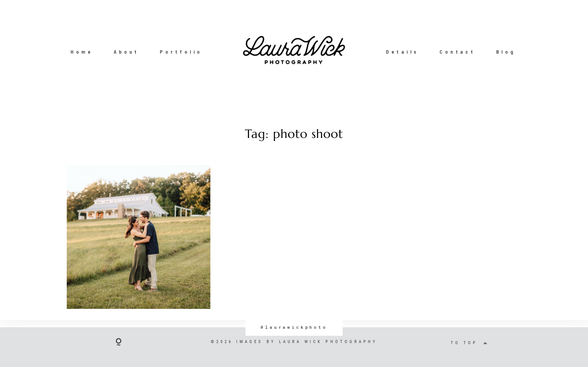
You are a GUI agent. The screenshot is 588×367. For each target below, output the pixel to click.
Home (82, 52)
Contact (457, 52)
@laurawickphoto (294, 327)
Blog (506, 52)
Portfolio (181, 52)
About (127, 52)
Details (402, 52)
